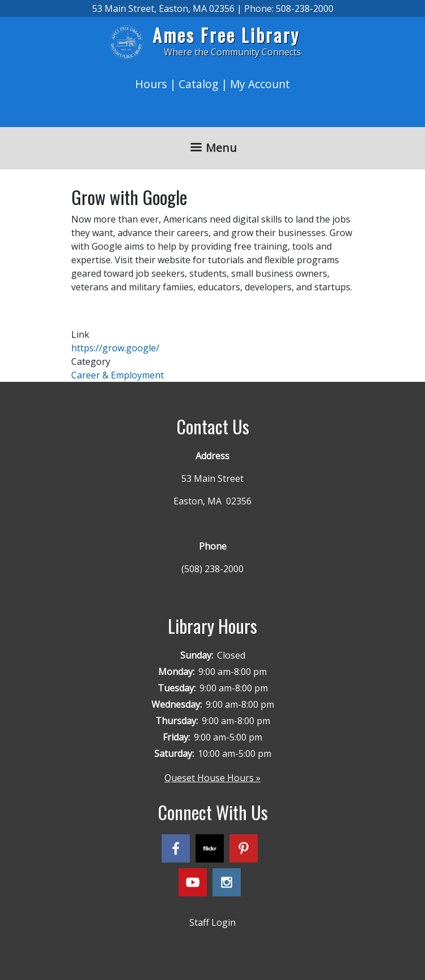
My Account (260, 84)
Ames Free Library (226, 35)
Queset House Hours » (212, 778)
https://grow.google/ (115, 348)
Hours (151, 84)
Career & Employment (118, 375)
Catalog (198, 84)
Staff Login (212, 922)
